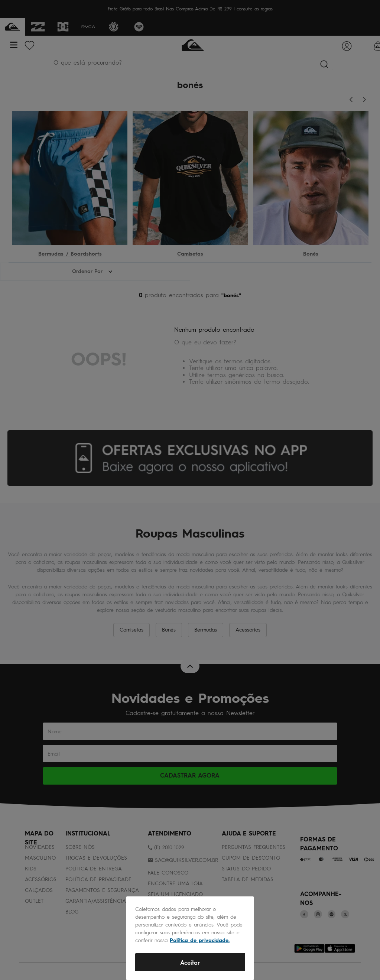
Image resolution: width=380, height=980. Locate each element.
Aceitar (190, 963)
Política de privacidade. (200, 940)
